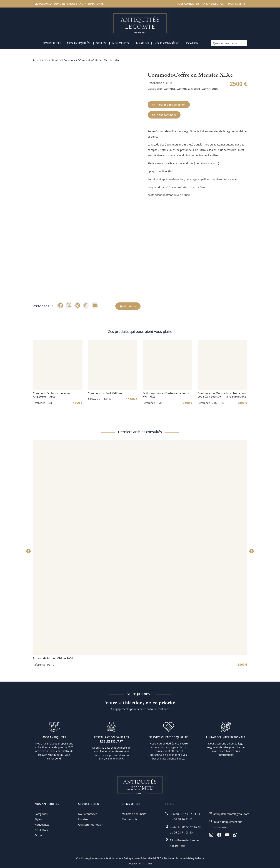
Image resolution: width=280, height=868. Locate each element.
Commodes (70, 60)
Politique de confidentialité (138, 858)
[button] (61, 305)
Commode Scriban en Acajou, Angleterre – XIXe (52, 395)
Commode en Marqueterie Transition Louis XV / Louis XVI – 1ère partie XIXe (222, 395)
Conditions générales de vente (92, 858)
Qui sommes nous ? (90, 825)
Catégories (41, 814)
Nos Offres (41, 830)
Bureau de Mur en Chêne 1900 (53, 658)
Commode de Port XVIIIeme (106, 393)
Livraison (84, 819)
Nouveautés (42, 825)
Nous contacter (187, 4)
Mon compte (237, 4)
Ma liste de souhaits (134, 814)
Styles (38, 819)
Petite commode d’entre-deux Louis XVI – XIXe (166, 395)
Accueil (37, 60)
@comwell (181, 858)
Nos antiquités (52, 60)
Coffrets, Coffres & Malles (182, 89)
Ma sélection (215, 4)
